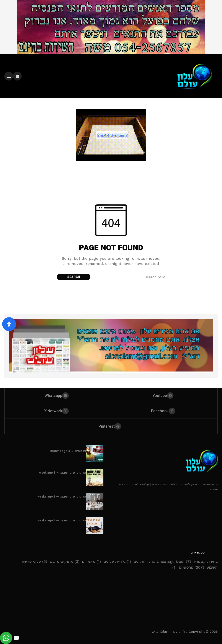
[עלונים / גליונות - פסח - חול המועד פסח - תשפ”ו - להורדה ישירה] (95, 478)
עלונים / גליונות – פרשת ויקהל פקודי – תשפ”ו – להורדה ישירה (111, 598)
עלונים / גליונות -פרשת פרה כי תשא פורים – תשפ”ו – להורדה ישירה (111, 605)
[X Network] (58, 411)
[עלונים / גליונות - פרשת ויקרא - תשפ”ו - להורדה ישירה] (95, 525)
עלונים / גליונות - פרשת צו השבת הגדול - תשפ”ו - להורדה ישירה (45, 504)
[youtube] (164, 396)
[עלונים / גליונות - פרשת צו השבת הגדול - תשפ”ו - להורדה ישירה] (95, 501)
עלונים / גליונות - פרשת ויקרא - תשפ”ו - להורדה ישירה (45, 528)
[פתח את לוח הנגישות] (9, 324)
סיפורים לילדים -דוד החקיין (63, 456)
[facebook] (164, 411)
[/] (17, 76)
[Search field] (129, 277)
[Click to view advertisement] (111, 27)
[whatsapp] (58, 396)
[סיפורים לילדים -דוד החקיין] (95, 454)
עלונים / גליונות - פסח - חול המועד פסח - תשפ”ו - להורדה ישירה (46, 480)
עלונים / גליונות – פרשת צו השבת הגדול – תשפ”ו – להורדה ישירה (111, 584)
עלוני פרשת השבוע (73, 473)
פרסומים (80, 451)
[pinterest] (111, 426)
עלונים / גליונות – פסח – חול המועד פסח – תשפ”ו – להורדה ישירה (111, 577)
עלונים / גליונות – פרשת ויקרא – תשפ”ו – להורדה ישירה (111, 591)
